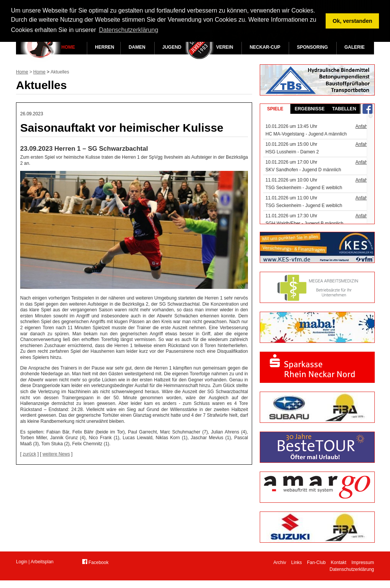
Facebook (95, 562)
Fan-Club (316, 563)
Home (68, 47)
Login (22, 562)
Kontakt (339, 563)
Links (297, 563)
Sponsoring (312, 47)
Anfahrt (363, 126)
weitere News (56, 454)
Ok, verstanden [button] (352, 21)
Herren (105, 47)
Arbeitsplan (42, 562)
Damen (137, 47)
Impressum (363, 563)
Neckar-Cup (265, 47)
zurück (30, 454)
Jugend (172, 47)
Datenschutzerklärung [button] (129, 30)
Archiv (280, 563)
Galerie (354, 47)
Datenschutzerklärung (352, 569)
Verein (225, 47)
